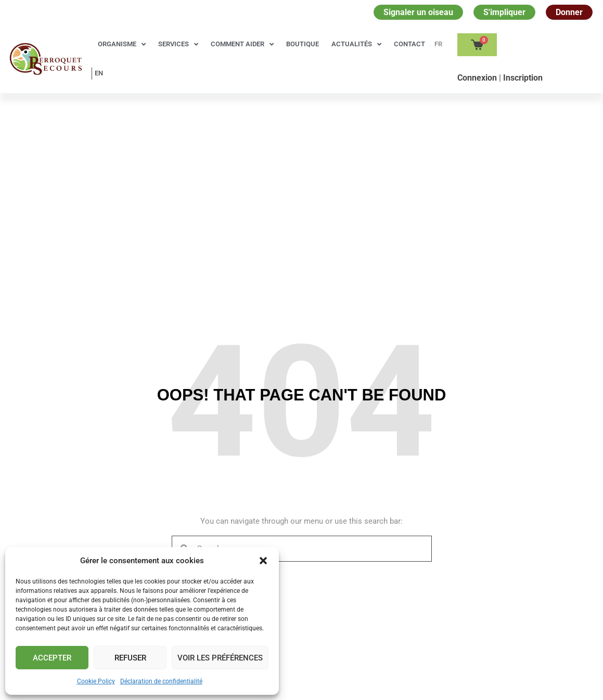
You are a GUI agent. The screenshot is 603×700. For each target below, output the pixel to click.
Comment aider (242, 44)
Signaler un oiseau (418, 12)
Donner (569, 12)
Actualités (356, 44)
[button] (263, 561)
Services (178, 44)
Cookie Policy (96, 681)
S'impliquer (504, 12)
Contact (409, 44)
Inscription (523, 78)
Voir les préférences (220, 658)
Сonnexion (478, 78)
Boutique (303, 44)
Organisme (122, 44)
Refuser (130, 658)
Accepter (52, 658)
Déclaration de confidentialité (161, 681)
